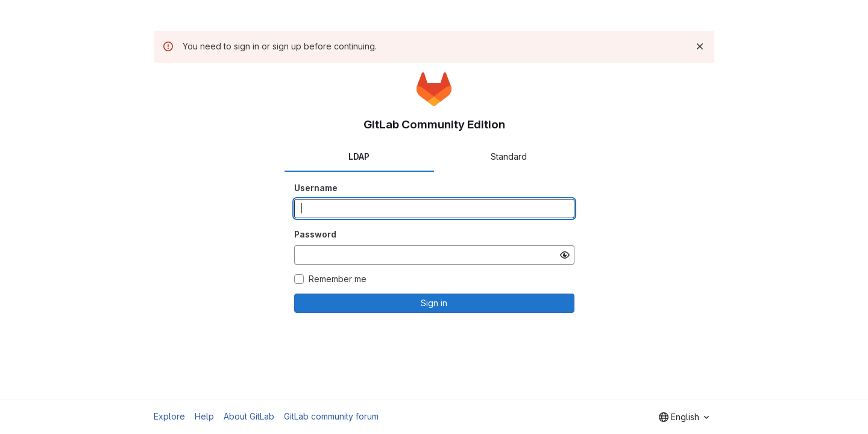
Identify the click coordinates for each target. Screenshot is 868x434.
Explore (169, 416)
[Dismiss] (700, 46)
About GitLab (249, 416)
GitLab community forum (331, 416)
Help (204, 416)
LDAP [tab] (359, 156)
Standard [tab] (509, 156)
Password (315, 234)
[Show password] (565, 255)
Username (316, 188)
